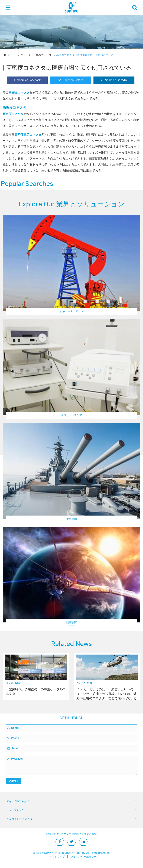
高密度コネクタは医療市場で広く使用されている (85, 55)
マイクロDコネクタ (18, 801)
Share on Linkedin (114, 80)
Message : (15, 759)
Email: (13, 748)
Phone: (14, 738)
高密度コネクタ (13, 114)
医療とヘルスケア (71, 415)
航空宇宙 (71, 622)
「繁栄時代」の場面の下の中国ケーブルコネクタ (36, 692)
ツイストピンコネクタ (20, 819)
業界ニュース (44, 55)
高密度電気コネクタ (28, 135)
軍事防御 (71, 519)
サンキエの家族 (73, 834)
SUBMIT (13, 781)
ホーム (12, 55)
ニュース (26, 55)
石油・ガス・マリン (71, 311)
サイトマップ (57, 857)
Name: (13, 728)
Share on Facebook (27, 80)
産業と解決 (90, 834)
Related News (71, 644)
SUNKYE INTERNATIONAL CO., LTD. (65, 853)
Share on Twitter (71, 80)
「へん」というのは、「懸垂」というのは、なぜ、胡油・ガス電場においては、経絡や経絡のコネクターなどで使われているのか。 (107, 692)
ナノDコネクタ (15, 810)
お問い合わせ (54, 834)
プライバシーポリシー (84, 857)
